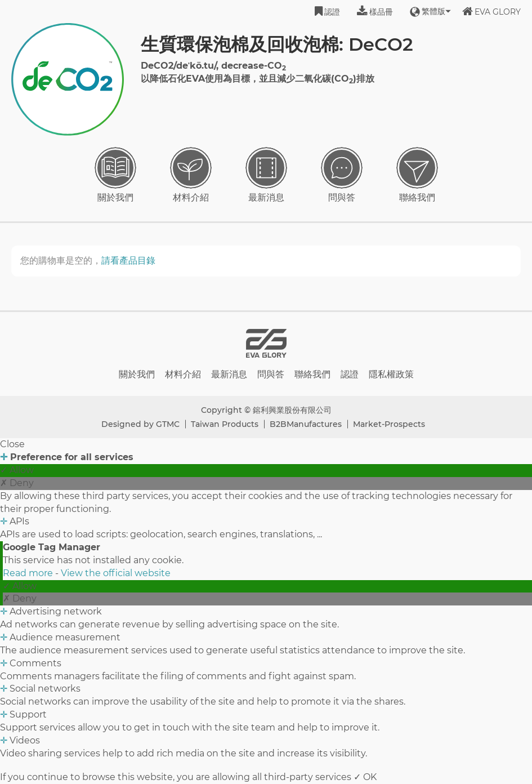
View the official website (116, 573)
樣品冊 (375, 11)
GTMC (168, 424)
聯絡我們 (417, 175)
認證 (327, 11)
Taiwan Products (225, 424)
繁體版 (428, 12)
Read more (29, 573)
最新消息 (266, 175)
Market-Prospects (389, 424)
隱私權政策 (391, 374)
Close (12, 444)
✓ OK (365, 777)
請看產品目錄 (128, 260)
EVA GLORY (491, 11)
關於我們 (115, 175)
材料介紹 (191, 175)
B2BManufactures (306, 424)
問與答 (342, 175)
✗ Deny (17, 483)
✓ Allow (17, 470)
